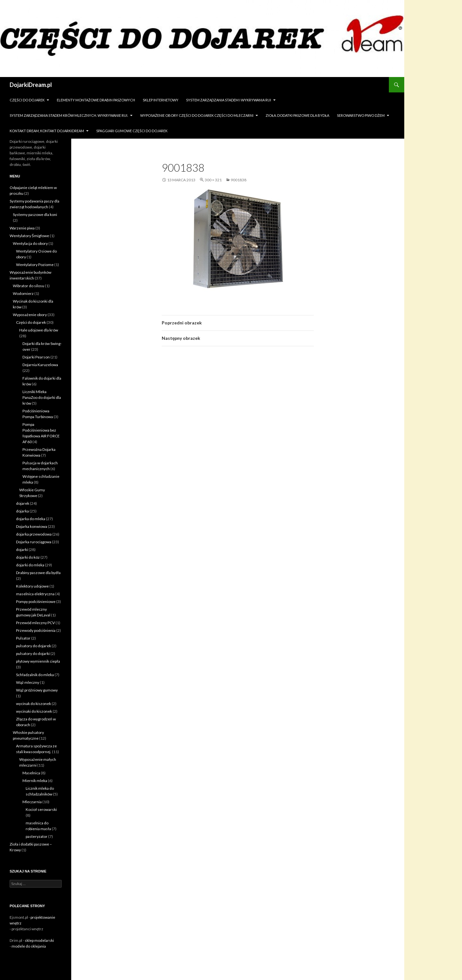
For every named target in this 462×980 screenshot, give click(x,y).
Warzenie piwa (22, 228)
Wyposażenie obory (30, 315)
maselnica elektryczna (35, 594)
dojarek (23, 503)
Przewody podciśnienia (36, 630)
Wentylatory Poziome (35, 265)
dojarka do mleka (31, 519)
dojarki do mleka (30, 565)
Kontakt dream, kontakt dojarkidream (47, 131)
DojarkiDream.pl (31, 85)
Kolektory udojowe (32, 586)
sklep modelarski (39, 940)
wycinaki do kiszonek (34, 711)
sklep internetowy (161, 100)
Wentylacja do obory (30, 243)
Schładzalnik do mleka (35, 675)
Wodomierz (23, 293)
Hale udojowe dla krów (39, 330)
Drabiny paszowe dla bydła (38, 573)
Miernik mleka (35, 781)
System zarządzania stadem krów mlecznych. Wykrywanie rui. (69, 115)
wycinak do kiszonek (34, 704)
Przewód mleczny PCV (35, 623)
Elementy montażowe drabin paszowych (96, 100)
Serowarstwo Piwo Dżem (361, 115)
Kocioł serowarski (41, 809)
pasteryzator (37, 836)
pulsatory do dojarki (33, 653)
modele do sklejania (29, 946)
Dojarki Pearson (36, 357)
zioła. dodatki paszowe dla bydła (297, 115)
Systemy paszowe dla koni (35, 215)
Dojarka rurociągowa (34, 542)
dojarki (22, 550)
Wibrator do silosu (29, 286)
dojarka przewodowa (34, 534)
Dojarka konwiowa (32, 526)
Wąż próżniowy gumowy (37, 690)
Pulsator (23, 638)
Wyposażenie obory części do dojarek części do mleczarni (197, 115)
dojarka (22, 511)
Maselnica (31, 773)
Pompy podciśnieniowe (36, 602)
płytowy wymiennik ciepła (38, 661)
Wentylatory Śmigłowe (29, 236)
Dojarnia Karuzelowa (40, 365)
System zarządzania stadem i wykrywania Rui (229, 100)
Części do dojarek (27, 100)
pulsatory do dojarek (34, 646)
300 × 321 (213, 180)
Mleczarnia (32, 802)
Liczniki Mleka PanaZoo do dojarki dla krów (42, 397)
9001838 (239, 180)
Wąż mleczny (28, 682)
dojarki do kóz (28, 557)
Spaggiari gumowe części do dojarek (132, 131)
